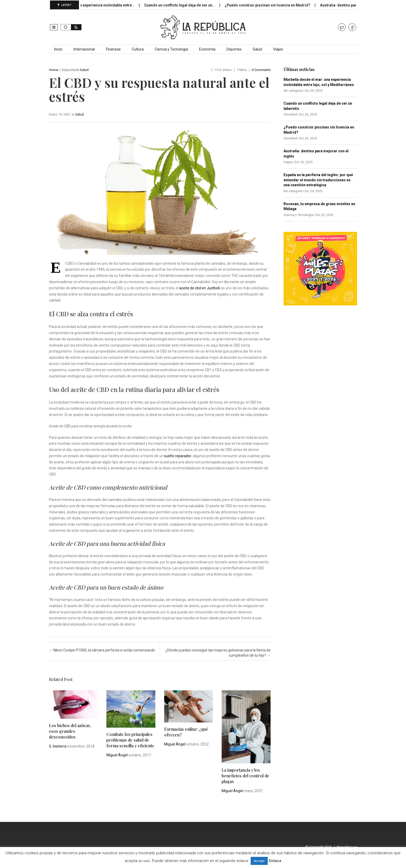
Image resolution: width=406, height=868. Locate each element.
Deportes (234, 49)
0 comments (261, 70)
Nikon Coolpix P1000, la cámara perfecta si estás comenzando (102, 650)
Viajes (278, 49)
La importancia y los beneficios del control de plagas (245, 776)
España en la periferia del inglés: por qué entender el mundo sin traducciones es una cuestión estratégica (318, 180)
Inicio (58, 49)
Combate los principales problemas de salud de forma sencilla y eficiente (130, 740)
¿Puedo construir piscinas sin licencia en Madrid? (272, 5)
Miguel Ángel (117, 755)
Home (53, 70)
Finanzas (113, 49)
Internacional (84, 49)
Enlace (275, 861)
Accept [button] (259, 861)
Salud (257, 49)
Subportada (70, 70)
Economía (207, 49)
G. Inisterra (58, 746)
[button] (54, 27)
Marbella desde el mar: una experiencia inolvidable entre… (89, 5)
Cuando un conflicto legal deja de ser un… (184, 5)
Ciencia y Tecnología (171, 49)
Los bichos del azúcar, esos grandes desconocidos (70, 731)
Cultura (138, 49)
